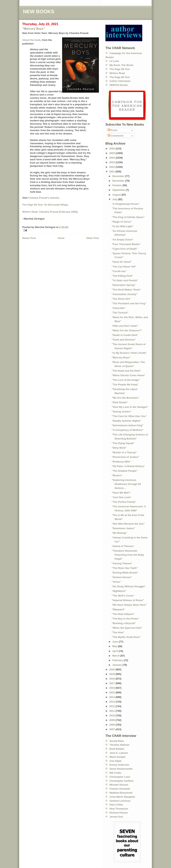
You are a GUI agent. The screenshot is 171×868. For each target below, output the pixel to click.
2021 (112, 172)
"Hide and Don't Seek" (125, 326)
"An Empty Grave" (122, 240)
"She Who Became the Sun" (128, 524)
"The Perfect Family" (124, 502)
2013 (112, 702)
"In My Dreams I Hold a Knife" (129, 353)
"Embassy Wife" (121, 462)
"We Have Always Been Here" (129, 605)
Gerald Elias (117, 741)
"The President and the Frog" (129, 303)
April (116, 651)
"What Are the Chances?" (127, 330)
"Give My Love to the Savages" (130, 407)
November (119, 181)
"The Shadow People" (125, 471)
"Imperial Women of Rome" (128, 600)
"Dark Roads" (120, 402)
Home (61, 238)
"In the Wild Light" (122, 226)
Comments (116, 136)
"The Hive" (118, 632)
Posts (113, 130)
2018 (112, 679)
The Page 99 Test (120, 69)
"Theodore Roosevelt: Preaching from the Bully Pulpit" (128, 555)
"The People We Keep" (125, 385)
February (118, 660)
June (116, 642)
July (115, 199)
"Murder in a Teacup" (124, 452)
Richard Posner (119, 813)
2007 (112, 729)
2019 (112, 674)
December (119, 176)
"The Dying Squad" (123, 443)
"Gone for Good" (122, 262)
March (116, 656)
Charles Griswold (120, 789)
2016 (112, 688)
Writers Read (117, 73)
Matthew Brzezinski (121, 793)
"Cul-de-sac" (119, 271)
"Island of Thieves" (123, 546)
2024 (112, 158)
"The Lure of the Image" (126, 380)
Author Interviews (120, 81)
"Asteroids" (118, 308)
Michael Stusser (119, 785)
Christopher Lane (120, 777)
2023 (112, 162)
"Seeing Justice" (121, 412)
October (117, 185)
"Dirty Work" (119, 448)
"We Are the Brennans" (125, 398)
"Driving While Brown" (125, 573)
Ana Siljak (115, 761)
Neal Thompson (119, 809)
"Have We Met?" (121, 493)
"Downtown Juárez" (123, 528)
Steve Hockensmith (121, 769)
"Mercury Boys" (34, 29)
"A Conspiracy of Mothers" (127, 430)
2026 (112, 149)
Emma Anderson (119, 765)
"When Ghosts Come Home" (128, 375)
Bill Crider (115, 773)
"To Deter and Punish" (125, 280)
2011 (112, 711)
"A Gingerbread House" (125, 204)
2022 (112, 167)
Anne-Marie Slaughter (122, 797)
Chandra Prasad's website (44, 198)
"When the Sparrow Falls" (127, 628)
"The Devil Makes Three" (126, 290)
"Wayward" (118, 609)
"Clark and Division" (124, 340)
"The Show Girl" (121, 299)
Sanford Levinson (120, 801)
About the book (31, 40)
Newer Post (29, 238)
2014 (112, 697)
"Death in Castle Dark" (125, 335)
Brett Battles (117, 749)
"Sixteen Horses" (122, 577)
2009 (112, 720)
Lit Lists (114, 61)
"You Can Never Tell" (124, 267)
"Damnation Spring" (123, 285)
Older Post (93, 238)
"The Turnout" (120, 313)
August (117, 195)
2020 (112, 669)
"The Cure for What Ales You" (129, 416)
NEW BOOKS (39, 12)
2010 (112, 715)
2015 (112, 692)
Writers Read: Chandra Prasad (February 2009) (50, 212)
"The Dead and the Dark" (126, 371)
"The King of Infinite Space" (128, 217)
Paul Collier (116, 805)
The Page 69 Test (120, 77)
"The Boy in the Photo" (125, 619)
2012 (112, 706)
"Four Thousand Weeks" (126, 244)
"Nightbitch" (119, 591)
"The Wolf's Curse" (123, 596)
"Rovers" (117, 475)
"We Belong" (119, 533)
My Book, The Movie (121, 65)
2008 (112, 725)
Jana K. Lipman (119, 753)
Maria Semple (118, 757)
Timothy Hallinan (120, 745)
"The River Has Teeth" (125, 568)
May (115, 646)
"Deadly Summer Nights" (126, 421)
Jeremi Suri (116, 817)
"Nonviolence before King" (127, 425)
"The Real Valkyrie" (123, 614)
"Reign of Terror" (122, 222)
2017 (112, 683)
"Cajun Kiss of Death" (125, 249)
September (119, 190)
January (117, 665)
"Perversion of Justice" (125, 457)
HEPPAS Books (119, 85)
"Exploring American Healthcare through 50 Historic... (126, 484)
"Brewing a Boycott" (124, 623)
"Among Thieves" (122, 563)
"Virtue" (116, 582)
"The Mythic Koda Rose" (126, 637)
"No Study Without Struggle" (129, 586)
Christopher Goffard (121, 781)
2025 (112, 153)
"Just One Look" (121, 497)
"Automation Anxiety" (125, 294)
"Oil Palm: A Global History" (128, 466)
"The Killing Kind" (122, 276)
